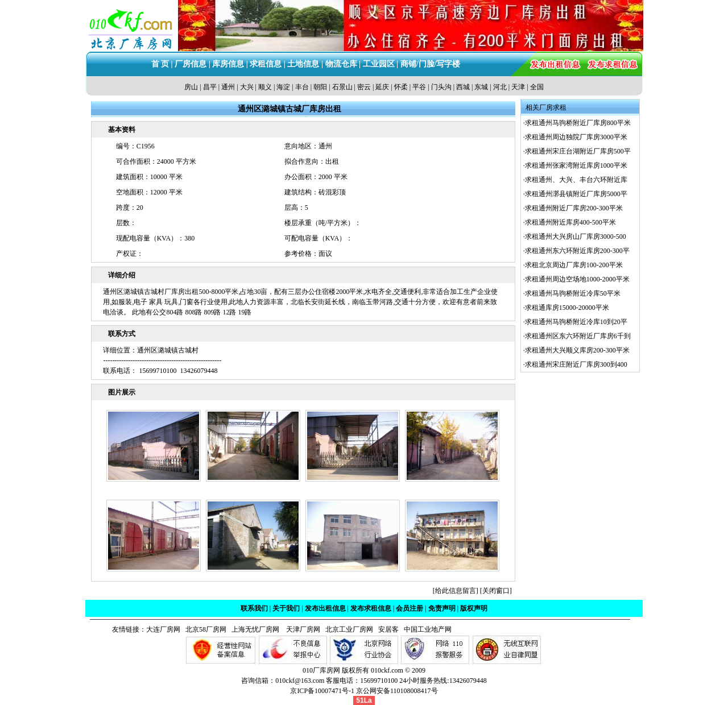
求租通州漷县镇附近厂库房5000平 (576, 194)
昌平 (210, 87)
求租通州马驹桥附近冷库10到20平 (576, 322)
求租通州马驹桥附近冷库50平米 (573, 293)
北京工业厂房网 (350, 629)
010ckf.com (387, 670)
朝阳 (320, 87)
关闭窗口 (496, 591)
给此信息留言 (456, 591)
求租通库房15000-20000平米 (567, 308)
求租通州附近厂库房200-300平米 (574, 208)
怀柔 (401, 87)
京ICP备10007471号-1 (322, 691)
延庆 (382, 87)
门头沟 (441, 87)
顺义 (265, 87)
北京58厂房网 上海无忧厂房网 (231, 629)
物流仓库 (341, 64)
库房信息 (228, 64)
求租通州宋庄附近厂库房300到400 (576, 364)
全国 (537, 87)
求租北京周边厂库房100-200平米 (574, 265)
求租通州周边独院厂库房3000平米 (576, 137)
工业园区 (379, 64)
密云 (364, 87)
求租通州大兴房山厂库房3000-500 (576, 237)
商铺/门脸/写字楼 (431, 64)
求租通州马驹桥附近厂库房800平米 (578, 123)
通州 (228, 87)
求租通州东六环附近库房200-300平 (577, 251)
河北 (500, 87)
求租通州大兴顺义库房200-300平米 (577, 350)
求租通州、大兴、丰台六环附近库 (576, 180)
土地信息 (303, 64)
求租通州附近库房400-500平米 (570, 222)
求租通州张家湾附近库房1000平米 (576, 165)
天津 (518, 87)
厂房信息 (191, 64)
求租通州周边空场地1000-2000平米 (577, 279)
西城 (463, 87)
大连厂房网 (163, 629)
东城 (481, 87)
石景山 (342, 87)
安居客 (388, 629)
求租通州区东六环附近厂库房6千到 (578, 336)
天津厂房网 (301, 629)
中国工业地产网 (428, 629)
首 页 (160, 64)
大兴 (247, 87)
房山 (191, 87)
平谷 (419, 87)
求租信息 (266, 64)
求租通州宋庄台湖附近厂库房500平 (578, 151)
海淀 (283, 87)
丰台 (302, 87)
